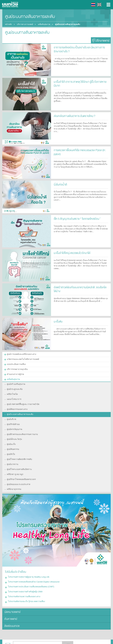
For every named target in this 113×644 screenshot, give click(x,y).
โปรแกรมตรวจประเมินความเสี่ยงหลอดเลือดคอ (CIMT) (29, 576)
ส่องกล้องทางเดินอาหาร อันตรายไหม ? (73, 116)
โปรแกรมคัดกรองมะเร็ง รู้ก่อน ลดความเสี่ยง (25, 590)
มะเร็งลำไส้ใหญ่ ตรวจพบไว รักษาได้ (71, 253)
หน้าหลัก (8, 24)
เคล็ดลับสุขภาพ (45, 24)
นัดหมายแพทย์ (12, 600)
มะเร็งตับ (58, 321)
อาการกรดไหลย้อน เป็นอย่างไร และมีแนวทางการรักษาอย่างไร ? (80, 49)
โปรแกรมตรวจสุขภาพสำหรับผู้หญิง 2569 (24, 581)
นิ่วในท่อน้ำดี (60, 184)
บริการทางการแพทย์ (25, 24)
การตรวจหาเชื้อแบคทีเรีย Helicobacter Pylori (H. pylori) (78, 152)
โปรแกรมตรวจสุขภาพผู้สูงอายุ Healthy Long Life (27, 567)
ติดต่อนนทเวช (11, 613)
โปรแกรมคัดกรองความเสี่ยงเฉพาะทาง (23, 585)
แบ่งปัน (15, 639)
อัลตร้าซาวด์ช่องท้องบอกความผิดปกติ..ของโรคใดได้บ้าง (79, 289)
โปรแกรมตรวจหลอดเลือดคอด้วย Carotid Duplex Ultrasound (32, 572)
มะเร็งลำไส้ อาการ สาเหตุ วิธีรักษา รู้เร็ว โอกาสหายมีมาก (81, 81)
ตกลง (68, 632)
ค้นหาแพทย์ (10, 607)
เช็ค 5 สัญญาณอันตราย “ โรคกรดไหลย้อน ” (75, 219)
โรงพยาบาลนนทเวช (11, 5)
